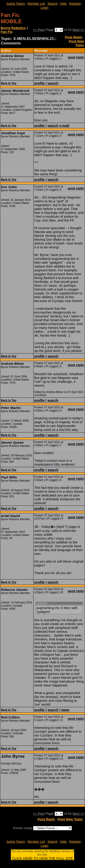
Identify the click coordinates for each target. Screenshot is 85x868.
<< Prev (39, 30)
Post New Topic (76, 43)
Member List (36, 4)
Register (75, 4)
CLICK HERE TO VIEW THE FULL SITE (42, 858)
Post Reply (74, 37)
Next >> (78, 30)
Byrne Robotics (13, 28)
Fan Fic (7, 32)
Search (52, 4)
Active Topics (16, 4)
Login (44, 8)
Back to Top (9, 83)
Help (63, 4)
